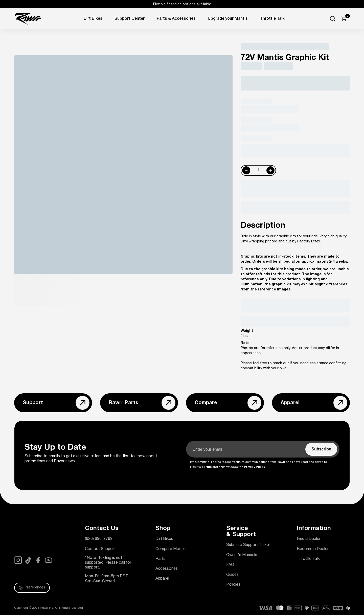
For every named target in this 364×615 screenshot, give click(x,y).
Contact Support (100, 549)
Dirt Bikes (93, 19)
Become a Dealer (313, 549)
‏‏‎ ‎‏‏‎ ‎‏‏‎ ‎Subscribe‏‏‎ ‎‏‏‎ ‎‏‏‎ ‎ (321, 449)
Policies (233, 585)
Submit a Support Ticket (248, 545)
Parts (160, 559)
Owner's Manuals (242, 555)
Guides (232, 575)
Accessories (167, 569)
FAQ (230, 565)
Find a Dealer (309, 539)
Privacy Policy (254, 467)
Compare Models (171, 549)
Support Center (130, 19)
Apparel (162, 579)
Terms (207, 467)
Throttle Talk (308, 559)
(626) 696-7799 (99, 539)
